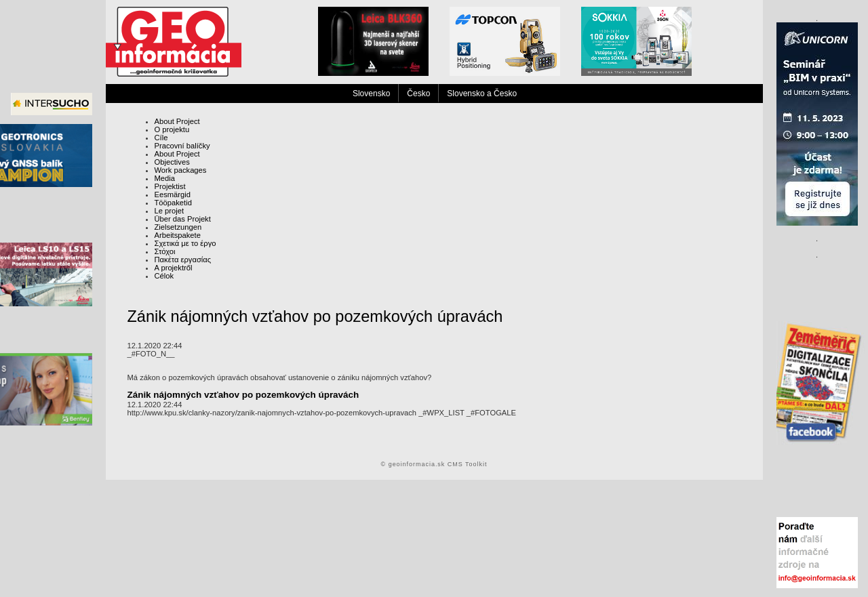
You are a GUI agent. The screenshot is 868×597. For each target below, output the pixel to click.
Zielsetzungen (178, 227)
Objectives (172, 162)
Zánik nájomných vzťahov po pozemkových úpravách (243, 395)
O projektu (172, 129)
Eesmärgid (173, 194)
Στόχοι (165, 251)
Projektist (170, 186)
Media (165, 178)
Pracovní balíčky (182, 146)
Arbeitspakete (178, 235)
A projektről (174, 268)
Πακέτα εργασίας (183, 260)
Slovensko (371, 94)
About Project (177, 121)
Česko (418, 94)
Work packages (181, 170)
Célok (164, 276)
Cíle (161, 138)
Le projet (170, 211)
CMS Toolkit (468, 464)
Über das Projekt (183, 219)
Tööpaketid (173, 203)
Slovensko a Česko (482, 94)
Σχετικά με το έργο (185, 243)
